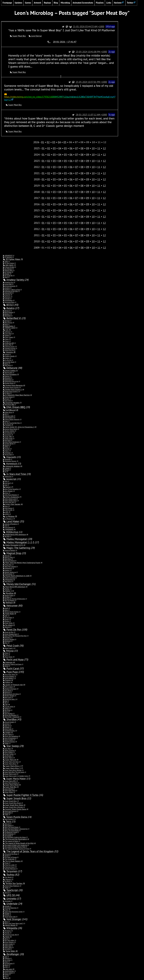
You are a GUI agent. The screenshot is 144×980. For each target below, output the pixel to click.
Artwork (37, 3)
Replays (47, 3)
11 (99, 142)
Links (109, 3)
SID (6, 698)
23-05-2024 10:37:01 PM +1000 (104, 78)
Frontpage (7, 3)
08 (82, 142)
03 (54, 136)
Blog (56, 3)
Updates (19, 3)
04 (59, 136)
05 (65, 136)
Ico (5, 465)
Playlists (100, 3)
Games (28, 3)
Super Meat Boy (19, 36)
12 (104, 142)
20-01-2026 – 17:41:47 (71, 42)
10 (93, 142)
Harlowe (118, 3)
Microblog (65, 3)
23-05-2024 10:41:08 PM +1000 (104, 52)
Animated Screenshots (83, 3)
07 (77, 142)
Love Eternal (36, 36)
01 (43, 136)
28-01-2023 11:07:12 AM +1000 (104, 108)
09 (88, 142)
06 (71, 142)
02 (48, 136)
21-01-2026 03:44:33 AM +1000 (102, 27)
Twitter (130, 3)
